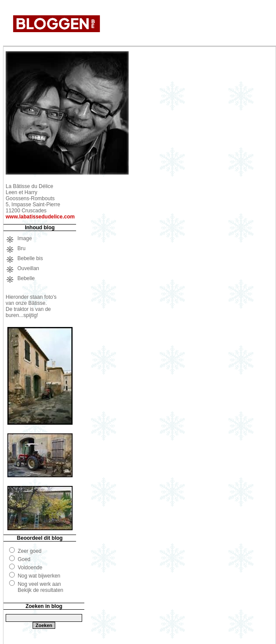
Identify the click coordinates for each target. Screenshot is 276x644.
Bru (22, 248)
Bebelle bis (30, 258)
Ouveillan (28, 268)
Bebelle (26, 278)
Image (25, 238)
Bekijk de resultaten (41, 590)
